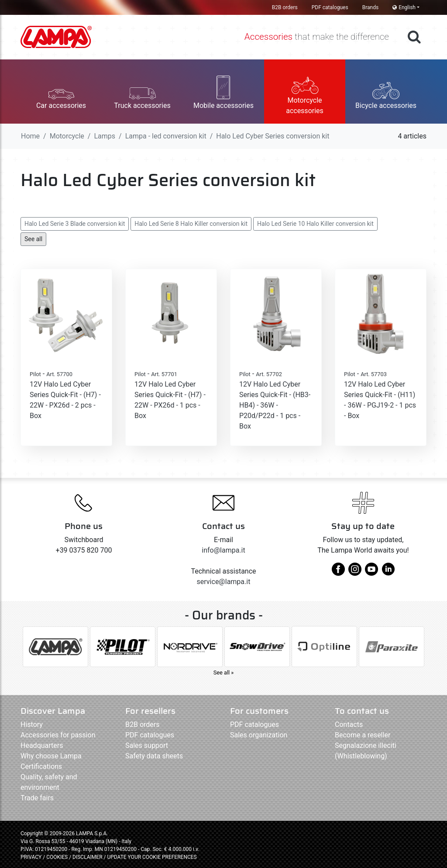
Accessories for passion (58, 735)
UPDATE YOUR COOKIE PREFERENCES (152, 857)
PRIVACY (31, 857)
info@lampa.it (223, 550)
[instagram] (355, 572)
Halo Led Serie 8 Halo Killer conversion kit (191, 224)
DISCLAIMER (88, 857)
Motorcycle (67, 136)
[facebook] (338, 572)
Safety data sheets (154, 756)
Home (30, 136)
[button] (61, 92)
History (32, 724)
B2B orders (285, 7)
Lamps (105, 136)
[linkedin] (388, 572)
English (404, 7)
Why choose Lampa (51, 756)
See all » (224, 673)
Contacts (349, 724)
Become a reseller (363, 735)
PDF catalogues (330, 7)
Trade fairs (37, 798)
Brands (370, 7)
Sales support (147, 745)
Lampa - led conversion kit (166, 136)
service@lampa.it (224, 582)
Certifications (41, 766)
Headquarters (42, 745)
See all (33, 239)
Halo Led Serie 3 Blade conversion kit (75, 224)
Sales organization (259, 735)
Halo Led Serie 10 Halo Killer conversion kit (315, 224)
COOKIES (57, 857)
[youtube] (371, 572)
